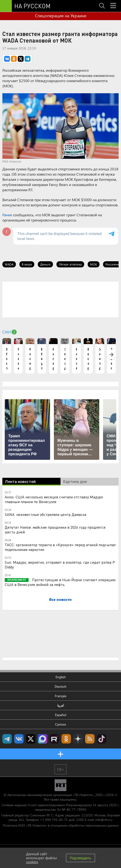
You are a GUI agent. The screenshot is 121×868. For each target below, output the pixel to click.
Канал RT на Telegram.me (7, 739)
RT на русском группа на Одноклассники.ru (66, 739)
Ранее (7, 215)
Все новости (60, 599)
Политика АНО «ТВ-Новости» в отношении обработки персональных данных (61, 825)
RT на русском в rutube (54, 739)
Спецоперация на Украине (61, 16)
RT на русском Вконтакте (19, 739)
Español (61, 715)
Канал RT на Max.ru (43, 739)
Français (61, 696)
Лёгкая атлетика (70, 264)
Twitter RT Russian (31, 739)
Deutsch (60, 686)
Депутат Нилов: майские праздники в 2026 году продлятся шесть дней (55, 529)
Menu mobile (114, 2)
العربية (61, 705)
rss (90, 739)
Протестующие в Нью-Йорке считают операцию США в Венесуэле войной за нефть (60, 582)
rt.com (32, 805)
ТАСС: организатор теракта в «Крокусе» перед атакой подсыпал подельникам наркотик (60, 547)
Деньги (45, 264)
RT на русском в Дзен (78, 739)
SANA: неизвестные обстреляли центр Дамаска (45, 514)
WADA (9, 264)
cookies (32, 862)
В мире (27, 264)
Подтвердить (80, 858)
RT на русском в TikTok (102, 739)
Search (102, 2)
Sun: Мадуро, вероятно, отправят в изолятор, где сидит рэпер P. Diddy (60, 565)
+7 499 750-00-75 (54, 820)
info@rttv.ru (104, 820)
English (61, 677)
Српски (60, 724)
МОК (94, 264)
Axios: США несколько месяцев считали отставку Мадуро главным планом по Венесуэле (54, 499)
